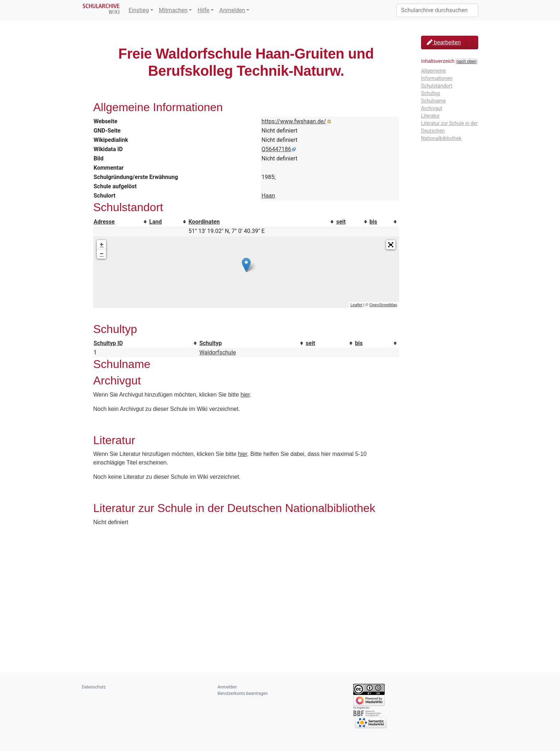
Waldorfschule (217, 352)
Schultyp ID (108, 343)
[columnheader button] (121, 222)
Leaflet (356, 305)
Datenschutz (94, 687)
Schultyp (211, 343)
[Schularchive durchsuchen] (437, 10)
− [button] (102, 254)
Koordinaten (204, 222)
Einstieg (139, 10)
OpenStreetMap (383, 305)
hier (245, 395)
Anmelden (232, 10)
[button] (391, 245)
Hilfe (203, 10)
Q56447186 (276, 149)
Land (156, 222)
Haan (268, 196)
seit (341, 222)
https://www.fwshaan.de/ (294, 121)
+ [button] (102, 245)
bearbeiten (444, 42)
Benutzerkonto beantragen (243, 693)
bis (373, 222)
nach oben (466, 61)
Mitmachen (173, 10)
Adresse (104, 222)
